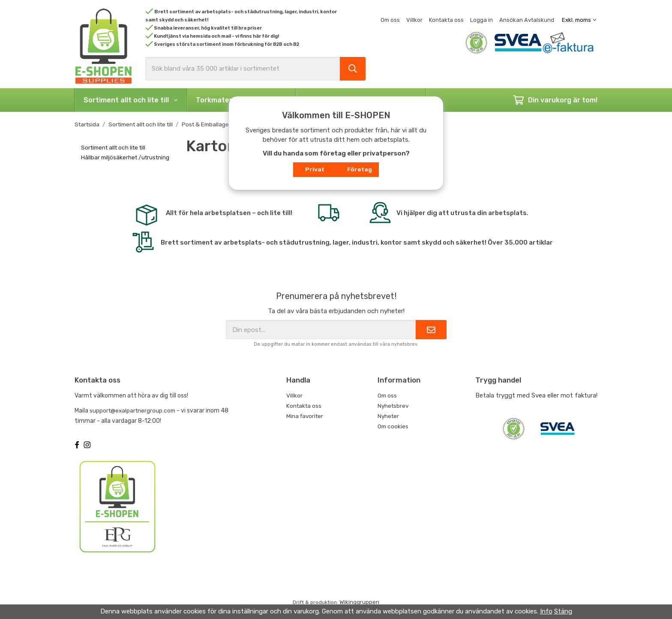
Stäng (563, 611)
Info (546, 611)
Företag (360, 169)
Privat (315, 169)
